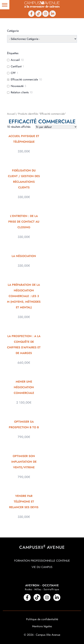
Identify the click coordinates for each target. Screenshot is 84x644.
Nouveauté (17, 86)
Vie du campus (42, 567)
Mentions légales (42, 626)
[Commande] (56, 127)
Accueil (11, 114)
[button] (5, 5)
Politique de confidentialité (42, 619)
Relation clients (20, 93)
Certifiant (16, 67)
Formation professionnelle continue (42, 561)
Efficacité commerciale (24, 80)
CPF (13, 73)
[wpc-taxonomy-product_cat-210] (42, 39)
